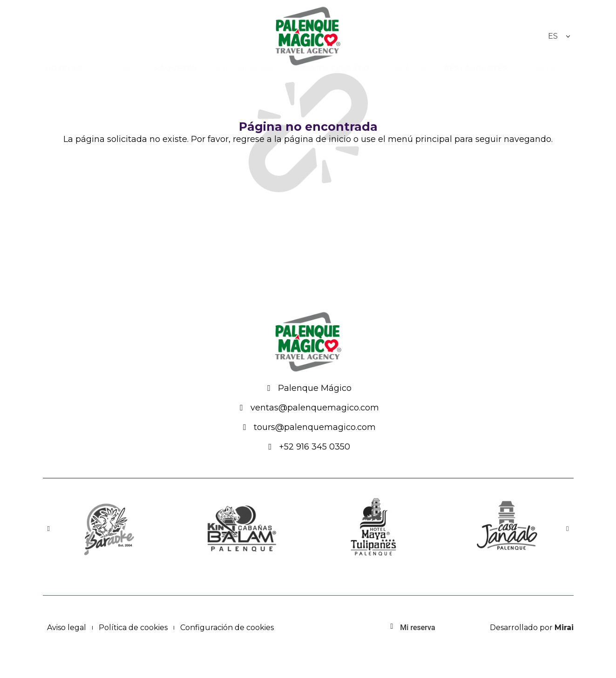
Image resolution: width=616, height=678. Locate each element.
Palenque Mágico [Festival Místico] (315, 388)
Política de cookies (133, 628)
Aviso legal (67, 628)
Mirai (564, 628)
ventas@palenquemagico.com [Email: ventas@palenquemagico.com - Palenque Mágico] (315, 408)
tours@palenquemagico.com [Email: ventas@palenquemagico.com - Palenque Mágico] (315, 427)
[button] (49, 528)
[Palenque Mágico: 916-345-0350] (270, 447)
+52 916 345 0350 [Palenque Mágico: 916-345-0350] (315, 447)
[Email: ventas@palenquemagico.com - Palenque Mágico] (242, 408)
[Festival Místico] (269, 388)
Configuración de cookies (227, 628)
